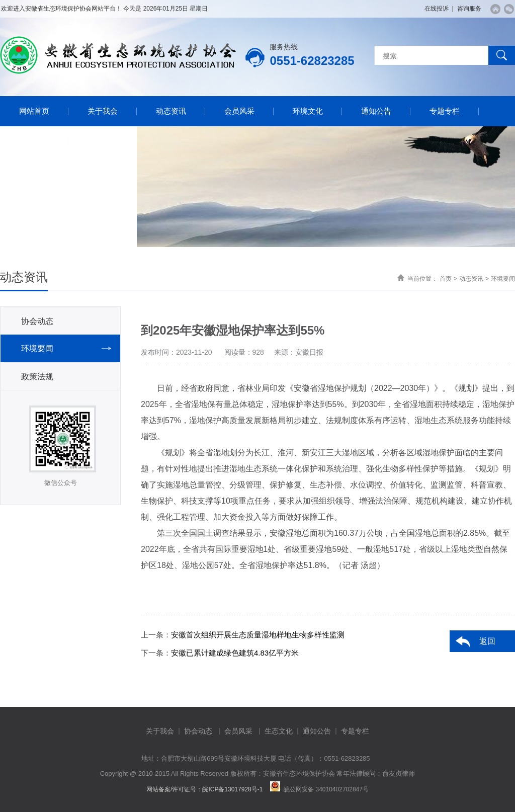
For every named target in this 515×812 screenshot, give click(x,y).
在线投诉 (437, 9)
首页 (446, 279)
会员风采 (239, 111)
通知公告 (376, 111)
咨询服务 (469, 9)
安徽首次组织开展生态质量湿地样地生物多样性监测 (258, 635)
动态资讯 (171, 111)
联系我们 (103, 141)
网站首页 (34, 111)
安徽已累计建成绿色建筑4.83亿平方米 (235, 653)
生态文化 (279, 731)
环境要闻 (503, 279)
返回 (487, 641)
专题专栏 (445, 111)
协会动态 (37, 321)
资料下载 (34, 141)
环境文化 (308, 111)
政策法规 (37, 377)
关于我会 (103, 111)
